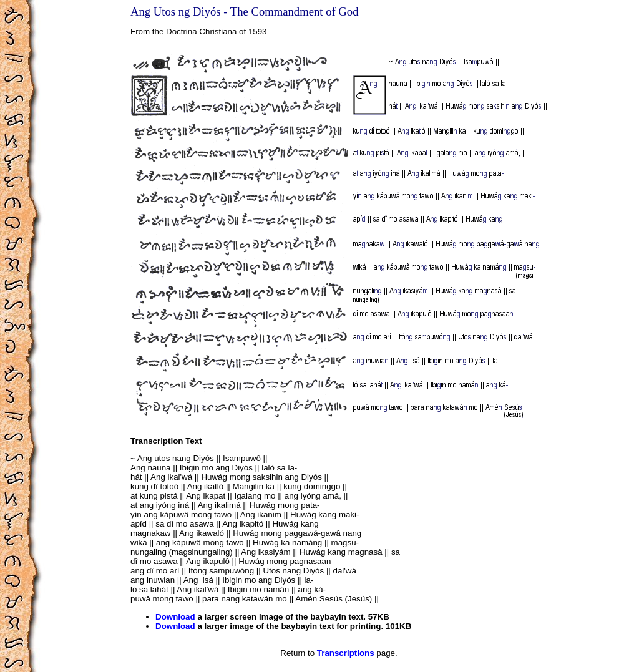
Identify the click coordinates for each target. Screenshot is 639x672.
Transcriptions (346, 653)
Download (175, 617)
